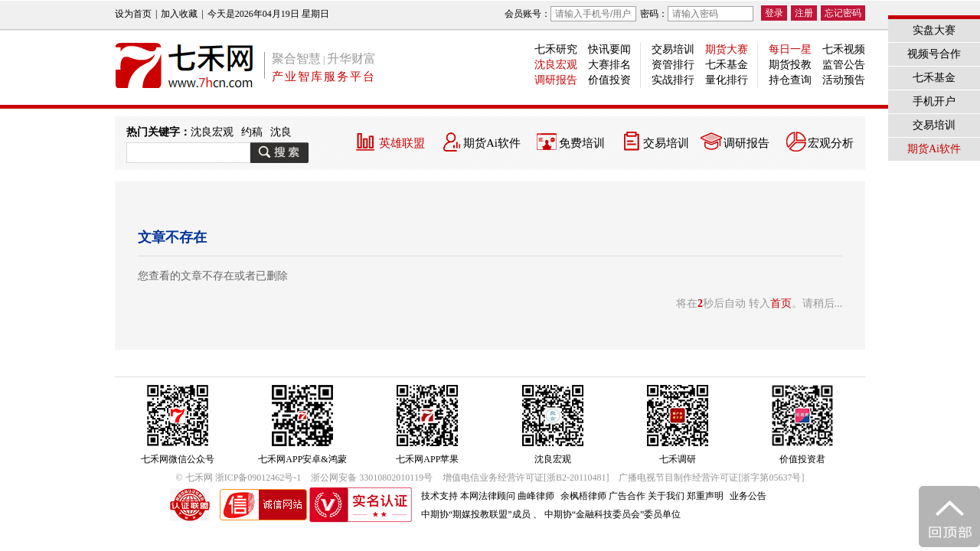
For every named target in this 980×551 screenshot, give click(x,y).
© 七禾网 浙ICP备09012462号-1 (239, 478)
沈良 (281, 132)
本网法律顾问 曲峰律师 (507, 496)
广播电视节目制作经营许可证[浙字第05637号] (711, 478)
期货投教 (790, 65)
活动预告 (844, 80)
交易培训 (673, 49)
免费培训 (582, 143)
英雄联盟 (402, 143)
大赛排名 (609, 65)
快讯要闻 (609, 49)
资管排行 (673, 65)
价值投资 (609, 80)
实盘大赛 (934, 30)
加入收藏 (179, 14)
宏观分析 (831, 143)
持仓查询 (790, 80)
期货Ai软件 (492, 143)
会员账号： (570, 14)
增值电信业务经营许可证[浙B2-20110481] (526, 478)
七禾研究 (556, 49)
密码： (697, 14)
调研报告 (556, 80)
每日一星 (790, 49)
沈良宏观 (556, 65)
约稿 (252, 132)
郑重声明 (705, 496)
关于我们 (666, 496)
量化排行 (727, 80)
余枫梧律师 (583, 496)
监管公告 (844, 65)
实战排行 (673, 80)
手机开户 (934, 101)
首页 (781, 303)
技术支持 (439, 496)
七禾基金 (727, 65)
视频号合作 (934, 54)
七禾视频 (844, 49)
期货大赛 (727, 49)
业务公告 (748, 496)
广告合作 (627, 496)
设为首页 (133, 14)
